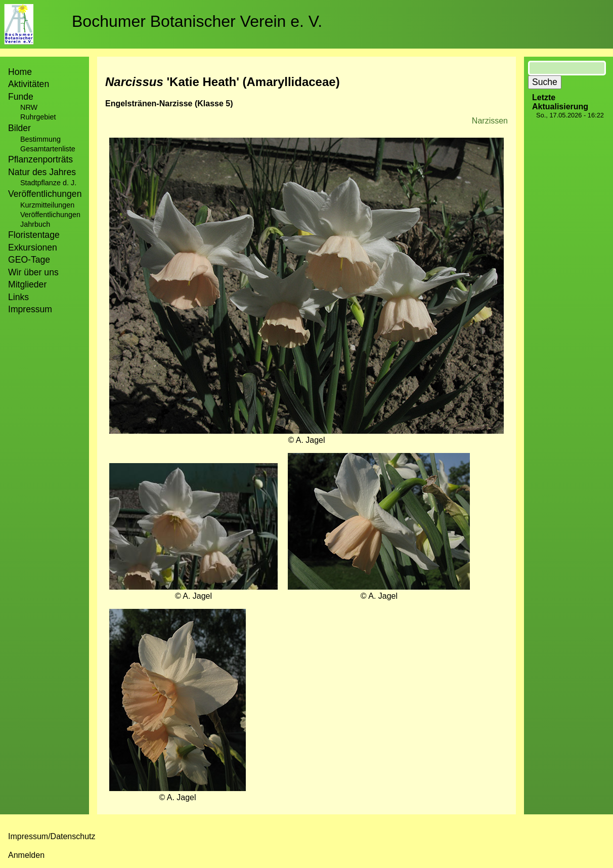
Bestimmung (40, 139)
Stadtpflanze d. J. (48, 183)
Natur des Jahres (42, 172)
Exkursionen (33, 247)
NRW (29, 107)
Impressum (30, 309)
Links (18, 297)
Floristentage (34, 235)
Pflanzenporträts (40, 159)
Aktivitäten (29, 84)
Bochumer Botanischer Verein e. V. (197, 21)
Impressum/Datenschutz (52, 836)
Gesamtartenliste (48, 149)
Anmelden (26, 855)
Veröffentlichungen (50, 215)
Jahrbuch (35, 224)
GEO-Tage (29, 260)
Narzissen (490, 121)
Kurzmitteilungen (47, 205)
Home (20, 72)
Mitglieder (27, 284)
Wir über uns (33, 272)
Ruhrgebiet (38, 117)
